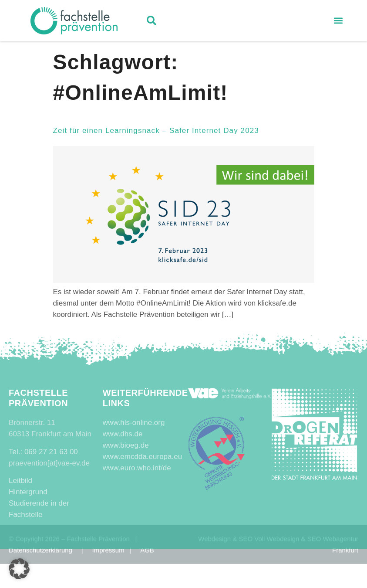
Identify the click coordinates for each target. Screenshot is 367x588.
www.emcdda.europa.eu (142, 457)
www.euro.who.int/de (137, 468)
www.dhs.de (123, 434)
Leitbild (20, 481)
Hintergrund (28, 492)
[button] (152, 22)
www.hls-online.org (134, 423)
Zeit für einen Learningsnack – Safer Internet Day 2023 (156, 131)
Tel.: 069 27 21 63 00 (43, 452)
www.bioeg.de (126, 445)
